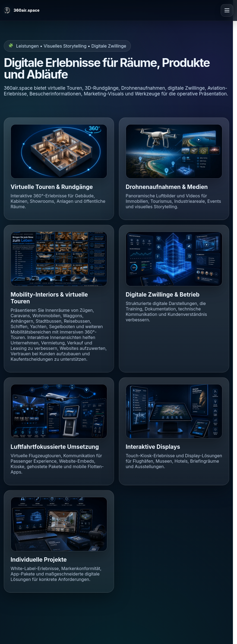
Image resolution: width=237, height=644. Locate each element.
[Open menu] (227, 10)
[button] (59, 151)
